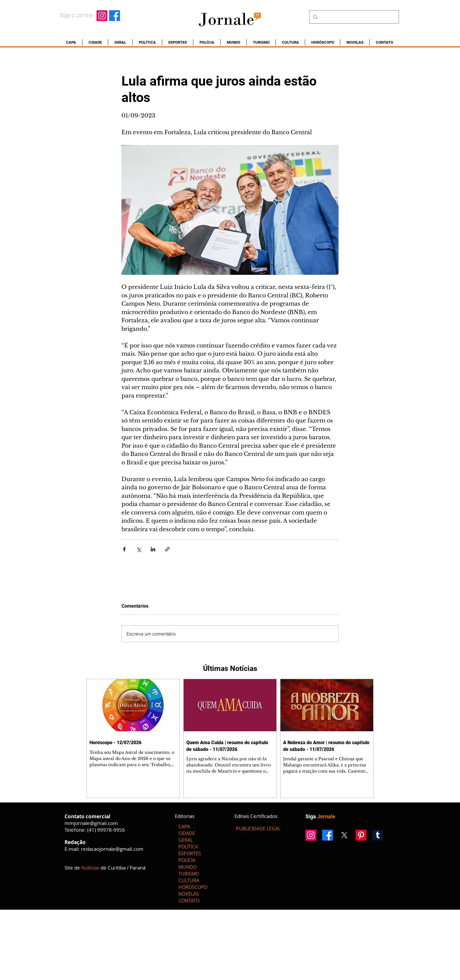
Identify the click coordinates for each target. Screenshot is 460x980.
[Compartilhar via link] (167, 549)
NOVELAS (189, 894)
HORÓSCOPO (193, 887)
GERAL (186, 840)
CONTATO (189, 901)
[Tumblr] (378, 835)
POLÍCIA (187, 860)
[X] (344, 835)
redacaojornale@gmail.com (112, 849)
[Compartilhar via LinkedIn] (153, 549)
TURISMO (189, 874)
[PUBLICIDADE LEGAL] (258, 829)
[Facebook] (115, 16)
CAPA (184, 826)
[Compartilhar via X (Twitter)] (139, 549)
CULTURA (189, 880)
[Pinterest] (361, 835)
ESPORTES (190, 853)
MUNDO (187, 867)
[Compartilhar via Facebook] (124, 549)
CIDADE (187, 833)
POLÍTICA (188, 847)
